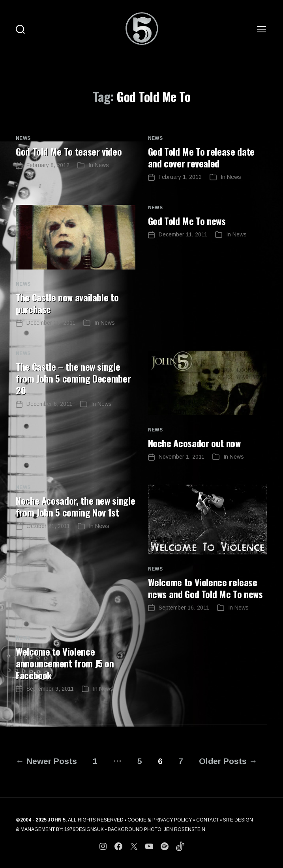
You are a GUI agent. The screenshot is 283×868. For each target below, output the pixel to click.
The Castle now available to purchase (67, 303)
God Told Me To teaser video (69, 151)
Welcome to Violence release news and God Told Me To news (205, 588)
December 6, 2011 (49, 404)
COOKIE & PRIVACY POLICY (160, 820)
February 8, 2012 (48, 165)
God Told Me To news (187, 221)
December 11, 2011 (183, 234)
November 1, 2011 (182, 457)
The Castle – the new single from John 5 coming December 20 (73, 378)
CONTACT (208, 820)
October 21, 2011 (48, 526)
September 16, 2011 (184, 608)
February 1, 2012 (180, 177)
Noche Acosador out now (194, 443)
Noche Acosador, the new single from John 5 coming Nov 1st (75, 506)
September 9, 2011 (50, 689)
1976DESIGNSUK (84, 829)
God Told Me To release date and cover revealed (201, 157)
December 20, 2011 (51, 323)
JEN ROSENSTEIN (185, 829)
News (23, 138)
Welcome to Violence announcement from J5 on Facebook (65, 663)
